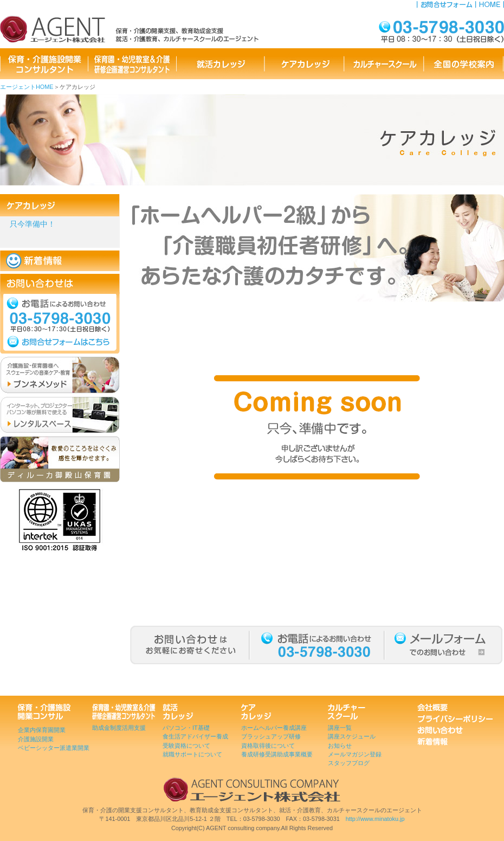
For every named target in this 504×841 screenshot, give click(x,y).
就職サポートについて (192, 754)
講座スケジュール (352, 736)
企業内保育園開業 (42, 730)
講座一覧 (340, 728)
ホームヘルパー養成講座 (274, 728)
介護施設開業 (36, 739)
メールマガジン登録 (355, 754)
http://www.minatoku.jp (375, 819)
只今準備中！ (33, 224)
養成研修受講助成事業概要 (277, 754)
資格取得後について (268, 746)
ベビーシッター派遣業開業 (54, 748)
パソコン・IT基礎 (186, 728)
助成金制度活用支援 (119, 728)
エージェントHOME (27, 87)
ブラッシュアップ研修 (271, 736)
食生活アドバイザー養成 (195, 736)
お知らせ (340, 746)
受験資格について (186, 746)
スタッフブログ (349, 763)
